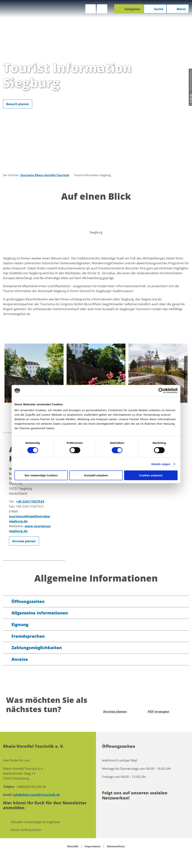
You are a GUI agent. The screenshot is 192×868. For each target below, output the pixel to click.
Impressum (93, 846)
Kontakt (73, 846)
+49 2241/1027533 (30, 501)
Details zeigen (161, 464)
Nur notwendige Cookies (41, 475)
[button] (91, 9)
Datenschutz (116, 846)
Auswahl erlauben (96, 475)
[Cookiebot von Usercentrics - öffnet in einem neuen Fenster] (161, 391)
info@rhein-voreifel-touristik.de (36, 795)
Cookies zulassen (151, 475)
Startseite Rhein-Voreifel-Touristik (45, 175)
